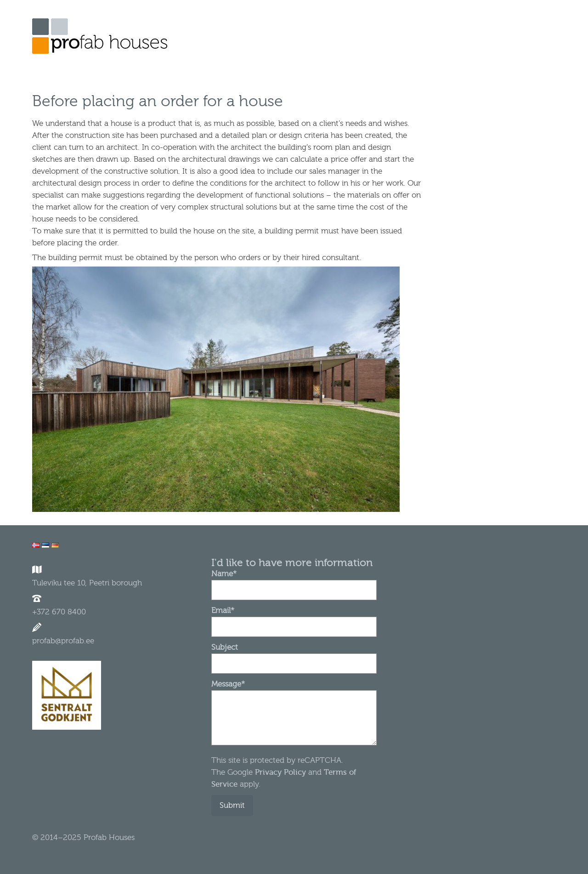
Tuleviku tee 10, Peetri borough (87, 583)
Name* (294, 582)
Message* (294, 690)
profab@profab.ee (63, 641)
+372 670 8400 (59, 612)
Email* (294, 619)
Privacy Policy (279, 772)
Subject (294, 655)
